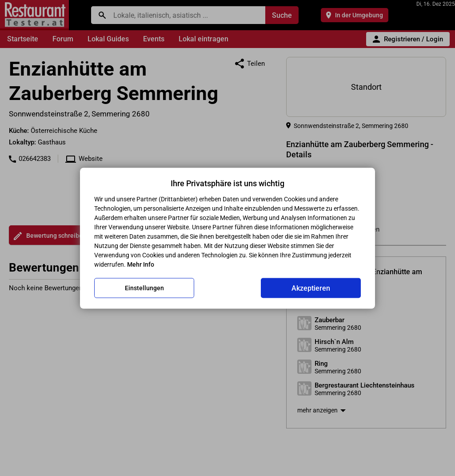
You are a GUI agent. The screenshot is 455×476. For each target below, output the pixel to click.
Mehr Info (141, 264)
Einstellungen (144, 288)
